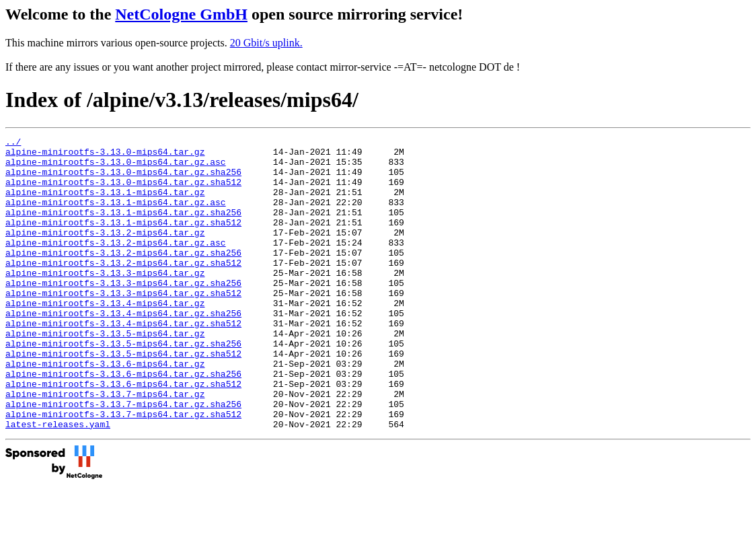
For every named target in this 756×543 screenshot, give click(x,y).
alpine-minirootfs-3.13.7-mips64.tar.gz (105, 446)
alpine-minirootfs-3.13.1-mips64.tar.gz (105, 204)
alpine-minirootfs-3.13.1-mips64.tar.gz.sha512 (123, 240)
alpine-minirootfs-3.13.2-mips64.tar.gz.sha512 (123, 289)
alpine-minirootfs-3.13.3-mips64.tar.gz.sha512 (123, 325)
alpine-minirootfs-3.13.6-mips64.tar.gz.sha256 (123, 422)
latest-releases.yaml (58, 482)
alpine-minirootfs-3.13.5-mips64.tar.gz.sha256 (123, 386)
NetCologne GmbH (181, 14)
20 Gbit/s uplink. (266, 43)
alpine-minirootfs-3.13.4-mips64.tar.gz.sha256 (123, 349)
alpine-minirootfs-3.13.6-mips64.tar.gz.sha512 (123, 434)
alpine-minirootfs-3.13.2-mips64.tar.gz (105, 252)
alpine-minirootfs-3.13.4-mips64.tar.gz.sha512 (123, 361)
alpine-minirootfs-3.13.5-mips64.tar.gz (105, 373)
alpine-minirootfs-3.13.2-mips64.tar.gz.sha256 (123, 277)
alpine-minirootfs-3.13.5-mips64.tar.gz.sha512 (123, 398)
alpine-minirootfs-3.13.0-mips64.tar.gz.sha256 (123, 180)
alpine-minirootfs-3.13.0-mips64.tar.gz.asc (116, 168)
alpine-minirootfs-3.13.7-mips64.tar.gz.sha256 (123, 458)
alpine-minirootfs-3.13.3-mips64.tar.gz (105, 301)
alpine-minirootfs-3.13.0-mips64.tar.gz (105, 155)
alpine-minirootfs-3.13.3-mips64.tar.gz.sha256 (123, 313)
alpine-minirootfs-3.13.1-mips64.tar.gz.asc (116, 216)
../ (13, 143)
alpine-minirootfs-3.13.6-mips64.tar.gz (105, 410)
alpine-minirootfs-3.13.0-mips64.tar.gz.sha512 (123, 192)
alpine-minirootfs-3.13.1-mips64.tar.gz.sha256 (123, 228)
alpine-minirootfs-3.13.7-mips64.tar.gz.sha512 (123, 470)
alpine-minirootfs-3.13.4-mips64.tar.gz (105, 337)
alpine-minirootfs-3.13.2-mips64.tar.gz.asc (116, 264)
